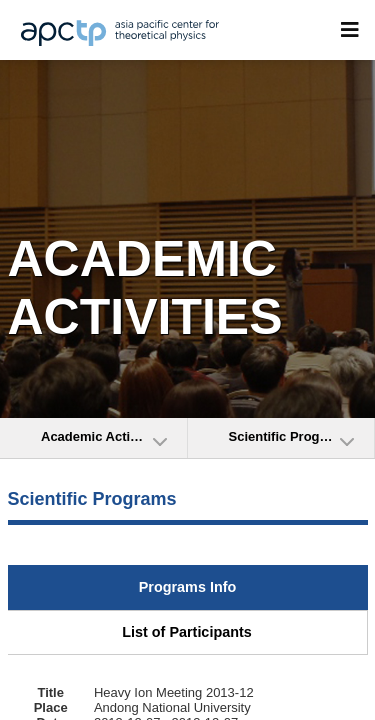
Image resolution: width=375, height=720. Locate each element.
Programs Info (188, 587)
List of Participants (187, 632)
